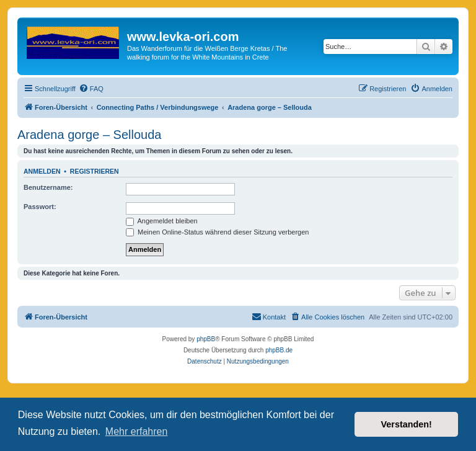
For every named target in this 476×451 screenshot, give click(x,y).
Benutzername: (48, 187)
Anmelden (42, 171)
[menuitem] (91, 89)
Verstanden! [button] (407, 424)
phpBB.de (279, 350)
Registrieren (95, 171)
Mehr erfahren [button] (137, 431)
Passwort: (40, 207)
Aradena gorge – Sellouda (89, 135)
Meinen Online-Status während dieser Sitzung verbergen (217, 232)
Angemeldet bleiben (162, 221)
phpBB (206, 339)
